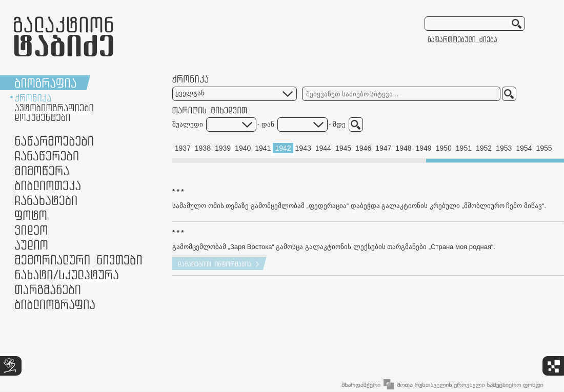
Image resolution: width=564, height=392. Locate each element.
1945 (343, 148)
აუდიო (31, 245)
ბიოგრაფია (45, 83)
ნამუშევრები (67, 274)
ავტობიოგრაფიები (54, 108)
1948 (403, 148)
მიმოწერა (42, 170)
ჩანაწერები (47, 156)
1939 (223, 148)
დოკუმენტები (42, 117)
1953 (504, 148)
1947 (383, 148)
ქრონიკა (33, 98)
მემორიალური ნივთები (78, 260)
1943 (303, 148)
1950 (444, 148)
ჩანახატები (46, 200)
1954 (524, 148)
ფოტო (31, 215)
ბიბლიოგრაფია (55, 304)
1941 (263, 148)
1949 (424, 148)
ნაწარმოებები (54, 141)
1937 (183, 148)
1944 (323, 148)
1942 (283, 148)
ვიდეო (31, 230)
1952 (484, 148)
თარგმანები (48, 289)
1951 (464, 148)
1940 (243, 148)
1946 (363, 148)
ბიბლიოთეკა (48, 185)
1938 (203, 148)
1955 (544, 148)
